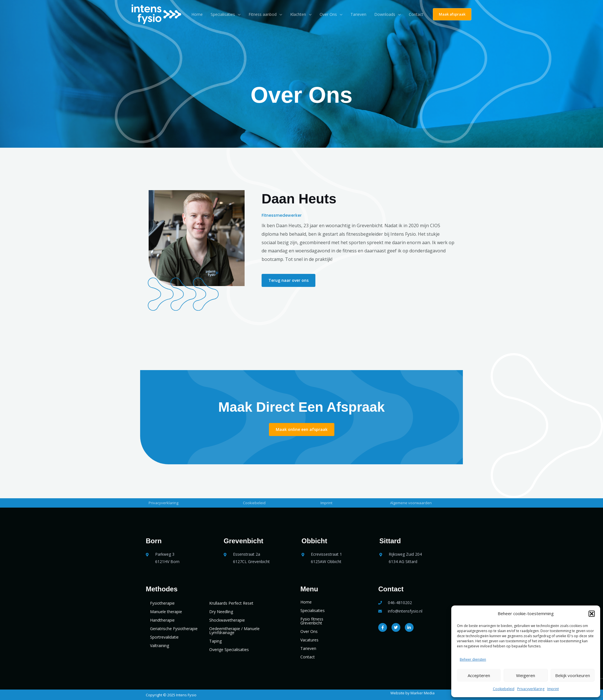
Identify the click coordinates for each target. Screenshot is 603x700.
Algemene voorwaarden (411, 503)
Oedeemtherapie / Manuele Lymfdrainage (234, 631)
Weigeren (526, 675)
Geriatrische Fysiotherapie (174, 629)
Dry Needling (221, 612)
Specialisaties (313, 610)
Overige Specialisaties (229, 649)
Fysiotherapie (162, 603)
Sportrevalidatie (164, 637)
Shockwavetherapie (227, 620)
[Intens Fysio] (156, 14)
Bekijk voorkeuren (573, 675)
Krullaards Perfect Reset (231, 603)
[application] (238, 14)
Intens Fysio (186, 695)
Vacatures (309, 640)
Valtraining (160, 646)
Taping (215, 641)
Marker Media (423, 693)
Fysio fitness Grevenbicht (312, 621)
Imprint (553, 689)
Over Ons (309, 631)
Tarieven (308, 648)
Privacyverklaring (531, 689)
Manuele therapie (166, 612)
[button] (592, 614)
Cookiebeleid (504, 689)
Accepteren (479, 675)
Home (306, 602)
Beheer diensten (473, 659)
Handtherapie (162, 620)
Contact (308, 657)
